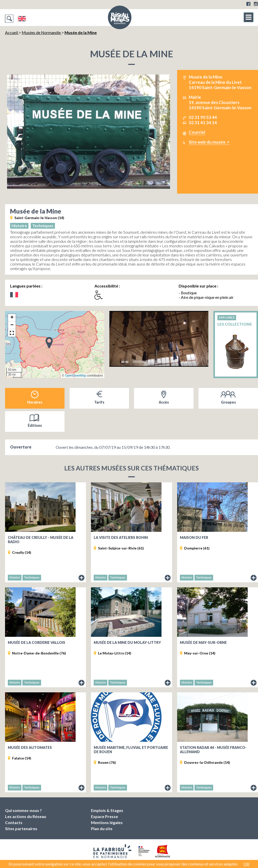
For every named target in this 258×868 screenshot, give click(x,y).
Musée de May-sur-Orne (203, 642)
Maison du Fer (194, 537)
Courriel (197, 132)
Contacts (14, 822)
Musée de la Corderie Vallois (37, 642)
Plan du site (102, 828)
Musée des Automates (30, 747)
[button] (49, 343)
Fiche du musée (82, 578)
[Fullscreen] (202, 361)
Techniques (43, 226)
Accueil (12, 32)
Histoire (19, 226)
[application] (159, 339)
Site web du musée (207, 142)
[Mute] (193, 361)
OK (247, 864)
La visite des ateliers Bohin (121, 537)
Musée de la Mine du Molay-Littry (127, 642)
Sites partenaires (21, 828)
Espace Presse (104, 816)
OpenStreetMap (76, 376)
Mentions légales (107, 822)
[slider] (155, 362)
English (22, 19)
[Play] (159, 339)
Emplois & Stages (107, 810)
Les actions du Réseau (26, 816)
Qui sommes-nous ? (23, 810)
